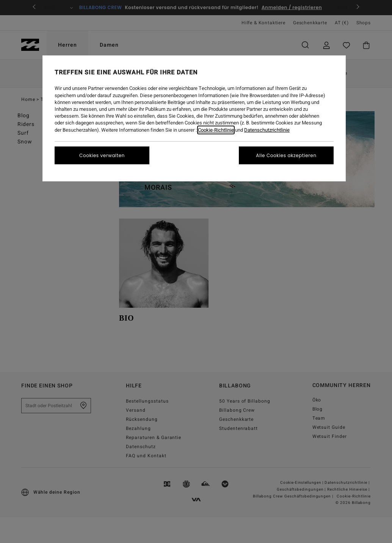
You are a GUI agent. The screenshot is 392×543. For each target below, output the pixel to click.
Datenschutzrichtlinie (267, 130)
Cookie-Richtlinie (216, 130)
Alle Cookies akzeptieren (286, 155)
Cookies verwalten (102, 155)
